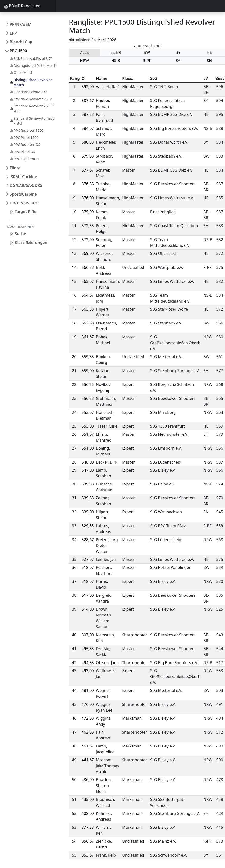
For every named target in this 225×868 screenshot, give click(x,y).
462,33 (88, 732)
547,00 (88, 470)
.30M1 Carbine (23, 177)
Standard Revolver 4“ (28, 92)
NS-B (116, 61)
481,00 (88, 690)
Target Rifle (23, 212)
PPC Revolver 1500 (26, 130)
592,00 (88, 87)
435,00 (88, 799)
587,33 (88, 114)
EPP (13, 33)
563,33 (88, 309)
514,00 (88, 609)
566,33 (88, 267)
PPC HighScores (24, 159)
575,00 (88, 212)
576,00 (88, 198)
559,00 (88, 371)
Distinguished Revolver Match (31, 82)
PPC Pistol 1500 (24, 137)
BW (147, 52)
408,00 (88, 813)
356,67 (88, 841)
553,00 (88, 426)
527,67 (88, 559)
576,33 (88, 184)
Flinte (15, 168)
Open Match (22, 73)
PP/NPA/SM (21, 24)
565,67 (88, 281)
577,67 (88, 170)
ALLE (84, 52)
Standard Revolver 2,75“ (31, 99)
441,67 (88, 760)
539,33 (88, 484)
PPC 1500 (18, 51)
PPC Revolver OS (25, 145)
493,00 (88, 671)
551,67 (88, 434)
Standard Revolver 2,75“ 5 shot (32, 109)
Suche (18, 234)
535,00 (88, 512)
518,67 (88, 567)
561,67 (88, 337)
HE (209, 52)
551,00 (88, 448)
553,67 (88, 412)
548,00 (88, 462)
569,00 (88, 253)
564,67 (88, 295)
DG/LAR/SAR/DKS (26, 185)
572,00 (88, 240)
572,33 (88, 226)
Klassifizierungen (29, 242)
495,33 (88, 649)
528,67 (88, 540)
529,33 (88, 526)
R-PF (147, 61)
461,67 (88, 746)
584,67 (88, 128)
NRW (84, 61)
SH (209, 61)
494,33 (88, 663)
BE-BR (116, 52)
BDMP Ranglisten (22, 6)
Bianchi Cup (21, 42)
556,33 (88, 384)
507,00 (88, 635)
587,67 (88, 101)
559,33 (88, 357)
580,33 (88, 142)
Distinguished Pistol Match (33, 66)
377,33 (88, 827)
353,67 (88, 855)
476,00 (88, 704)
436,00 (88, 780)
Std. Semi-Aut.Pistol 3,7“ (31, 58)
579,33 (88, 156)
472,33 (88, 718)
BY (178, 52)
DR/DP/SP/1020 (24, 203)
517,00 (88, 595)
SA (178, 61)
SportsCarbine (23, 194)
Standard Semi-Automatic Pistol (32, 121)
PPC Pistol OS (22, 152)
